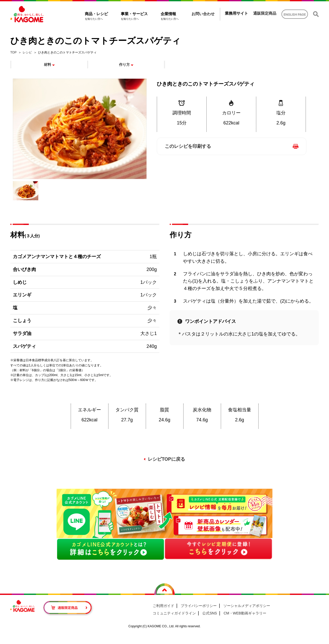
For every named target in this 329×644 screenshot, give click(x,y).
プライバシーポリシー (199, 606)
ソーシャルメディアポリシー (247, 606)
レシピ (27, 52)
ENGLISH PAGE (295, 15)
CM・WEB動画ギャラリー (245, 613)
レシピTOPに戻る (166, 459)
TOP (13, 52)
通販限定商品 (265, 13)
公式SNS (210, 613)
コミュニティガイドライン (174, 613)
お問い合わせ (203, 14)
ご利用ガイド (163, 606)
